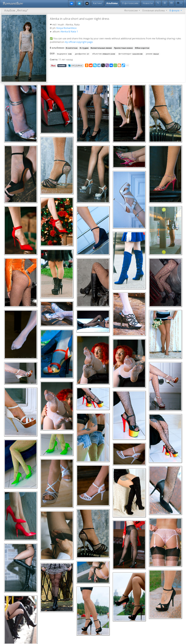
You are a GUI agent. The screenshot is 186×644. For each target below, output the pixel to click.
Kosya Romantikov (66, 28)
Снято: (54, 60)
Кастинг (98, 3)
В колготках (72, 48)
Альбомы (112, 3)
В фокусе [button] (175, 10)
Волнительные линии (101, 48)
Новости (148, 3)
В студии (84, 48)
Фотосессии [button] (131, 10)
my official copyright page (79, 42)
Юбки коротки (142, 48)
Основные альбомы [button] (154, 10)
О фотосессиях (130, 3)
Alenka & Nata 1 (69, 32)
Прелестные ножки (123, 48)
